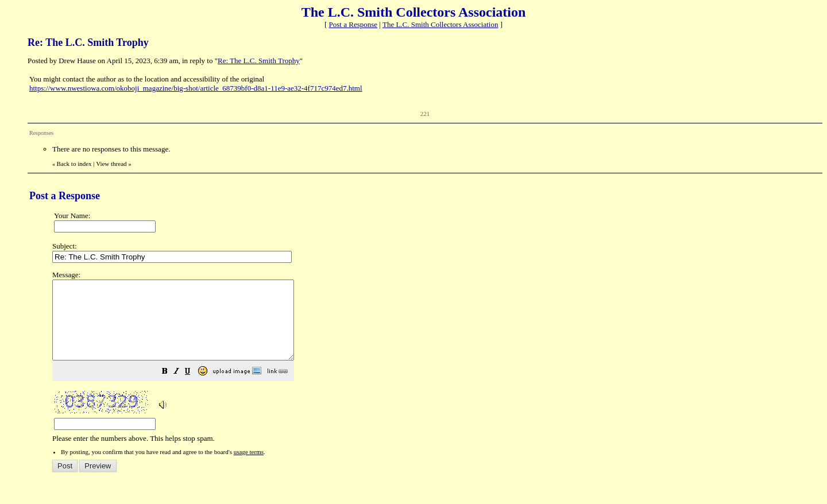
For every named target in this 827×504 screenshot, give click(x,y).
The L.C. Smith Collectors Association (440, 24)
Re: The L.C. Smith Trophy (259, 61)
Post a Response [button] (353, 24)
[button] (194, 388)
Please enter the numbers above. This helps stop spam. (432, 365)
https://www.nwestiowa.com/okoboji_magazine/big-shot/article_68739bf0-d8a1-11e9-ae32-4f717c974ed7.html (196, 88)
